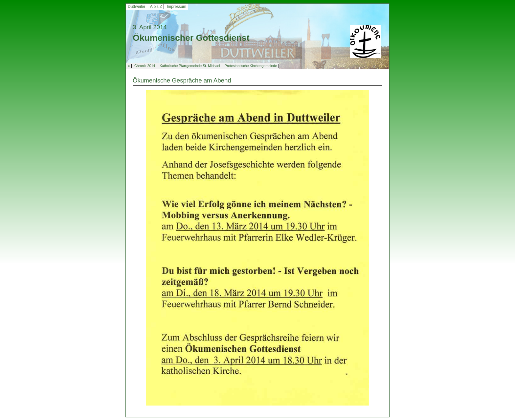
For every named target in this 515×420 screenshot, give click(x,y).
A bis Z (156, 7)
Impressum (177, 7)
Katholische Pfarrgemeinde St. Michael (190, 66)
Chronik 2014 (145, 66)
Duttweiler (136, 7)
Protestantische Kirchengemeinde (251, 66)
